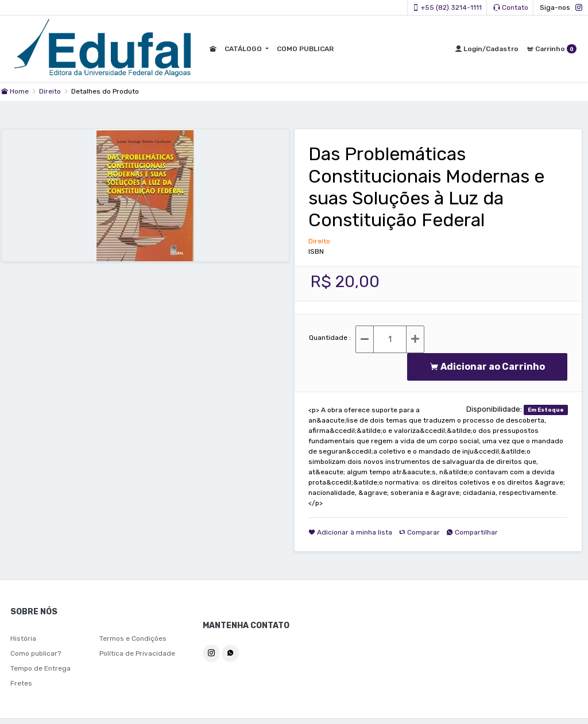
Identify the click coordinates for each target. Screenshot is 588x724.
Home (15, 91)
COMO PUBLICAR (304, 49)
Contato (511, 7)
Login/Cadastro (487, 49)
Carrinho (552, 49)
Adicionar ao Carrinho (487, 367)
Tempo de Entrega (40, 668)
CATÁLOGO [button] (243, 49)
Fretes (21, 683)
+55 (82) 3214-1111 (447, 7)
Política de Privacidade (137, 653)
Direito (51, 91)
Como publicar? (36, 653)
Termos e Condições (133, 638)
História (23, 638)
